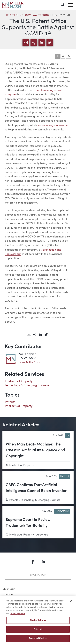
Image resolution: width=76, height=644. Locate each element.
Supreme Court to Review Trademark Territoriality (28, 523)
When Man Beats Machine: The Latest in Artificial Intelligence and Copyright (35, 450)
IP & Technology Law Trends (28, 15)
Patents (10, 402)
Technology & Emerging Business (27, 385)
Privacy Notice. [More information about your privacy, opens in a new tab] (18, 615)
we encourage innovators (53, 125)
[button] (70, 5)
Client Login (9, 589)
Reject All (38, 631)
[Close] (71, 603)
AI (68, 436)
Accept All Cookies (38, 640)
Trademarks (62, 511)
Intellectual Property (19, 381)
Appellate (42, 535)
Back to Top (38, 575)
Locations (8, 594)
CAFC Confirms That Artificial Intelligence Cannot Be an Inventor (36, 488)
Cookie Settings (38, 621)
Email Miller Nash (29, 362)
